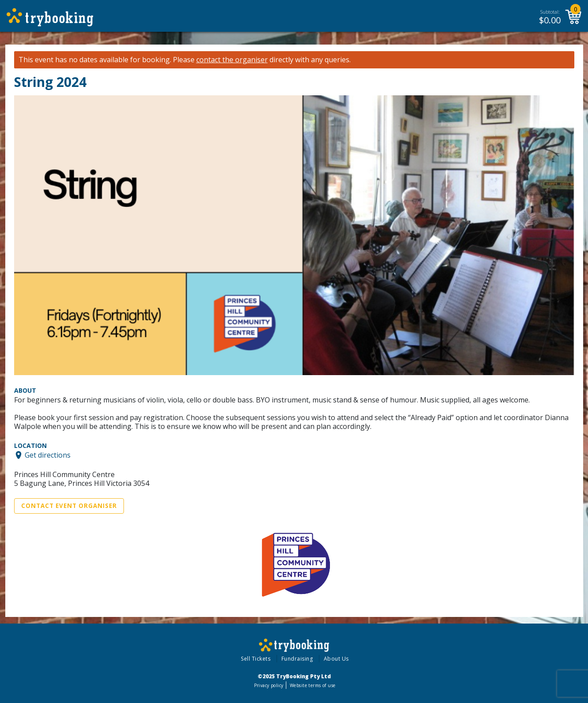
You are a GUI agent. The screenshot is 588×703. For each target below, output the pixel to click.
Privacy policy (269, 685)
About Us (336, 659)
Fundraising (297, 659)
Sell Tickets (256, 659)
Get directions (48, 455)
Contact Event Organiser (69, 506)
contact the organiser (232, 60)
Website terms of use (313, 685)
